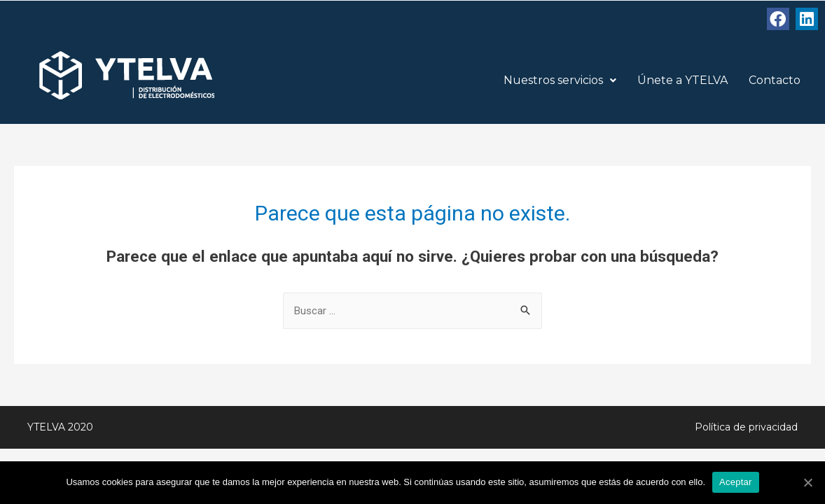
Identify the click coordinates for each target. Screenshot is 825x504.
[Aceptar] (807, 482)
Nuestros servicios (560, 80)
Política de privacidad (746, 427)
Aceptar (736, 482)
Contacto (775, 80)
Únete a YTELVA (682, 80)
